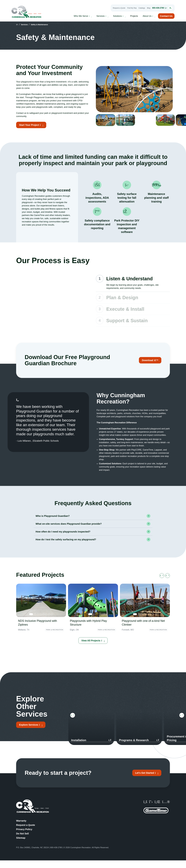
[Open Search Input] (168, 8)
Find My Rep (129, 8)
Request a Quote (116, 8)
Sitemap (21, 845)
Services (24, 25)
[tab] (31, 622)
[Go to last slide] (162, 583)
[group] (108, 120)
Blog (146, 8)
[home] (17, 25)
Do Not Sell (22, 841)
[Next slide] (167, 583)
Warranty (21, 828)
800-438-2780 (157, 8)
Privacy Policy (24, 837)
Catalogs (139, 8)
